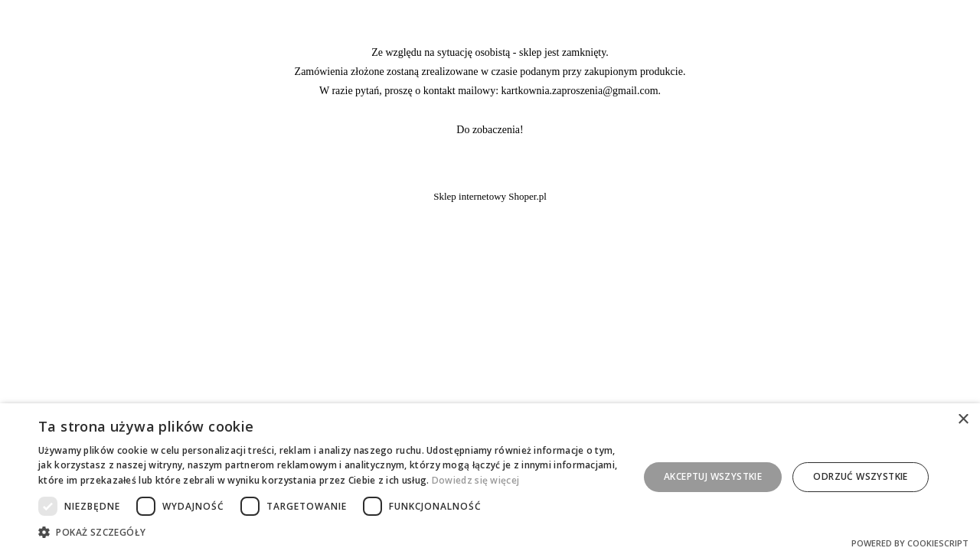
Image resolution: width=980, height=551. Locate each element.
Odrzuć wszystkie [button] (860, 476)
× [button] (963, 420)
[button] (330, 532)
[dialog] (490, 477)
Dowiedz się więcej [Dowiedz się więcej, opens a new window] (475, 480)
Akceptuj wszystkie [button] (713, 476)
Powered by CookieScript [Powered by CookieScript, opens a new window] (910, 543)
